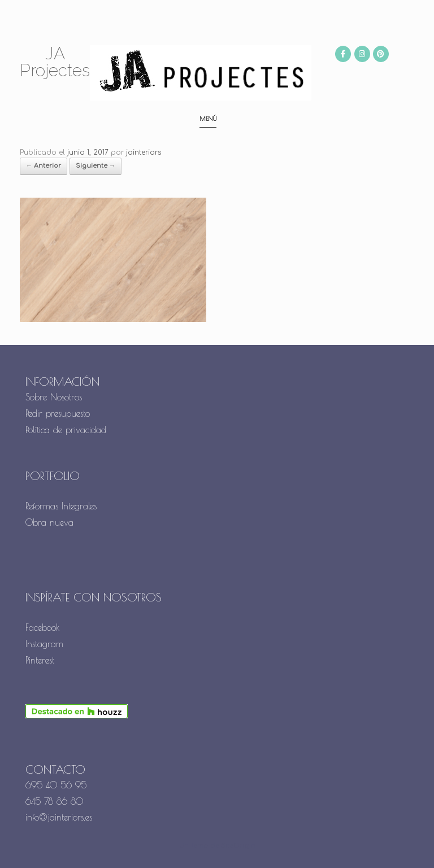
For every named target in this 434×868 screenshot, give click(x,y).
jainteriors (144, 152)
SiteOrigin (238, 846)
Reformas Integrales (61, 506)
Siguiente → (96, 166)
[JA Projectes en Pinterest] (381, 54)
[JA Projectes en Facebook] (343, 54)
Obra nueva (51, 522)
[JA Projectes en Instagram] (362, 54)
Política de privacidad (66, 430)
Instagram (44, 644)
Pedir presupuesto (58, 413)
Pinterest (40, 660)
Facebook (43, 627)
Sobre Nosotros (54, 397)
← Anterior (44, 166)
